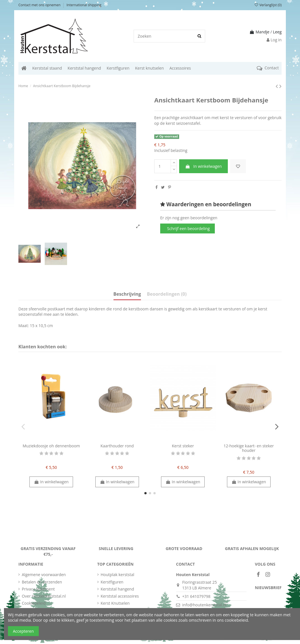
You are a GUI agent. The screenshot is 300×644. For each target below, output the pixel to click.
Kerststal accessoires (120, 596)
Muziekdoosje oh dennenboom (51, 446)
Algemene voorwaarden (44, 575)
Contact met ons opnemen (40, 5)
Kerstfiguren (112, 582)
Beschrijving (127, 294)
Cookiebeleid (34, 603)
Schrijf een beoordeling (189, 228)
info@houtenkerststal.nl (204, 605)
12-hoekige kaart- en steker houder (249, 448)
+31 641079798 (196, 596)
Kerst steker (183, 446)
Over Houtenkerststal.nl (44, 596)
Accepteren (23, 631)
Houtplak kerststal (118, 575)
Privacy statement (38, 589)
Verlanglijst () (268, 5)
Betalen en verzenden (42, 582)
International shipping (84, 5)
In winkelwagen (203, 166)
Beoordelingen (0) (167, 294)
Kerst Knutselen (115, 603)
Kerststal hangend (117, 589)
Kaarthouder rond (117, 446)
